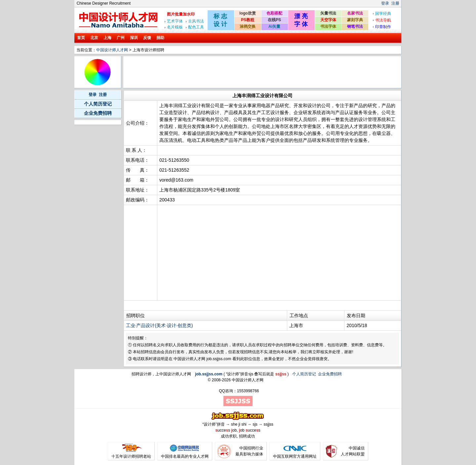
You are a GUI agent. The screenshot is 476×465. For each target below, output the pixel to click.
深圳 (134, 38)
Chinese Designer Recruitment (104, 3)
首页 (81, 38)
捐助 (160, 38)
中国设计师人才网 (112, 50)
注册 (395, 3)
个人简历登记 (98, 104)
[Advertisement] (245, 72)
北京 (94, 38)
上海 (107, 38)
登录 (385, 3)
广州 (121, 38)
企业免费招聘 (98, 113)
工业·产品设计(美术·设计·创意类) (159, 325)
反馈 (147, 38)
